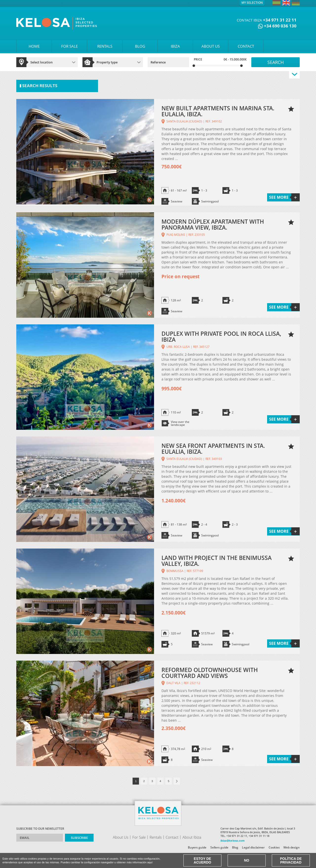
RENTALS (105, 46)
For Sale (139, 837)
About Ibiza (192, 837)
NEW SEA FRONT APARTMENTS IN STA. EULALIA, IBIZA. (213, 449)
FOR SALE (69, 46)
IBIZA (175, 46)
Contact (172, 837)
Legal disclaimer (253, 847)
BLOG (140, 46)
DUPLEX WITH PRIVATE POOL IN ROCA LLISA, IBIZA (221, 336)
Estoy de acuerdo (203, 860)
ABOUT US (211, 46)
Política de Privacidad (291, 860)
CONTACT (246, 46)
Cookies (274, 847)
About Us (121, 837)
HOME (34, 46)
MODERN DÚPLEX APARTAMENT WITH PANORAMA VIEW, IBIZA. (213, 224)
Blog (235, 847)
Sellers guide (219, 847)
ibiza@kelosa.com (233, 840)
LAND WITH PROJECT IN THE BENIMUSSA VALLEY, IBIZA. (217, 561)
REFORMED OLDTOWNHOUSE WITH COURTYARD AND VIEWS (210, 673)
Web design (292, 847)
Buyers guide (197, 847)
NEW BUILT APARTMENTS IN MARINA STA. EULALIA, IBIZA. (218, 111)
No (247, 860)
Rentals (156, 837)
